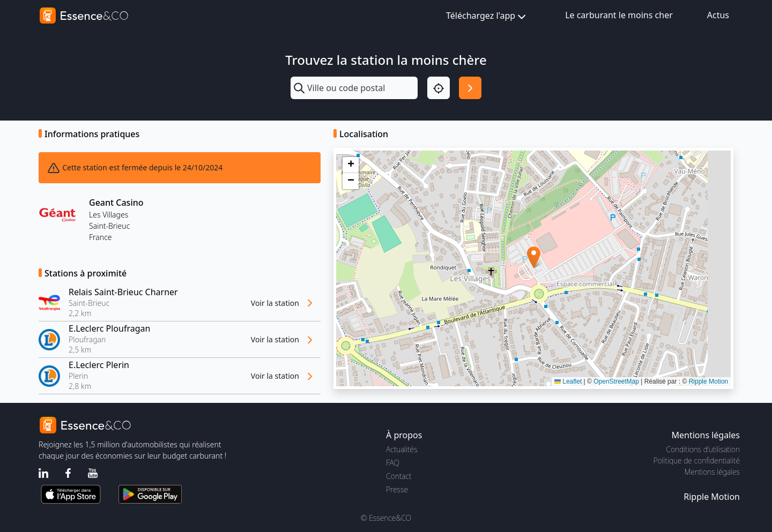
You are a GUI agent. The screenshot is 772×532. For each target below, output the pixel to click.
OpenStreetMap (616, 381)
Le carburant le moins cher (619, 15)
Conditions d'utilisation (703, 449)
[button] (534, 257)
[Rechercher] (470, 88)
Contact (399, 476)
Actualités (402, 449)
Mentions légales (712, 472)
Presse (397, 489)
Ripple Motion (708, 381)
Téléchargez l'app (487, 16)
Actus (718, 15)
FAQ (393, 463)
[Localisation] (439, 88)
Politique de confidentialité (697, 460)
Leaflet (568, 381)
